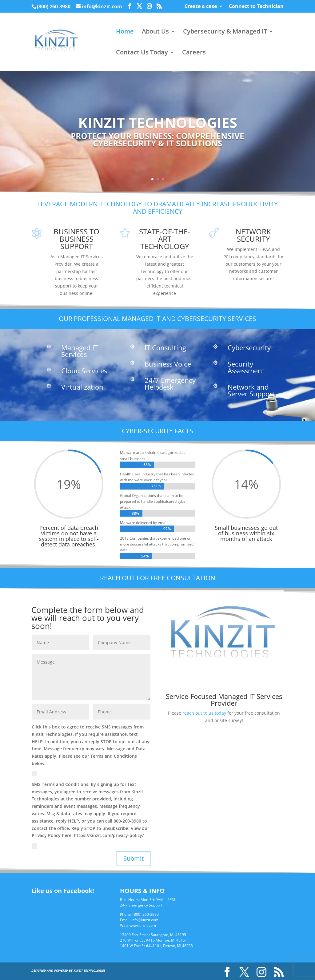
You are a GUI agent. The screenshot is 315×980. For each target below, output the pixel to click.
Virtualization (82, 387)
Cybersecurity (249, 347)
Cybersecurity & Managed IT (225, 32)
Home (125, 32)
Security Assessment (246, 367)
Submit (134, 858)
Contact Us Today (142, 53)
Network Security (253, 235)
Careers (194, 53)
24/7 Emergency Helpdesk (170, 383)
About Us (155, 32)
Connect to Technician (256, 7)
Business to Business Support (76, 239)
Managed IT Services (80, 351)
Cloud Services (84, 371)
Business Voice (168, 364)
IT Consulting (165, 347)
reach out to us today (204, 713)
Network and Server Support (251, 390)
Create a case (201, 7)
